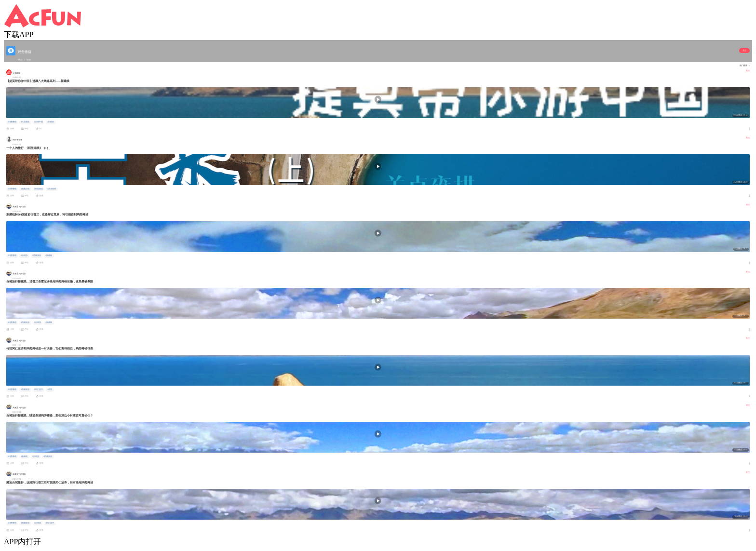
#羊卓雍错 (52, 189)
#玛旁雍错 (12, 122)
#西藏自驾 (25, 189)
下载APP (19, 34)
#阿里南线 (39, 189)
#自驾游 (24, 255)
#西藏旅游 (37, 255)
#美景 (50, 390)
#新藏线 (49, 255)
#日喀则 (51, 122)
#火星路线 (25, 122)
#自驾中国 (39, 122)
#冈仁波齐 (39, 390)
